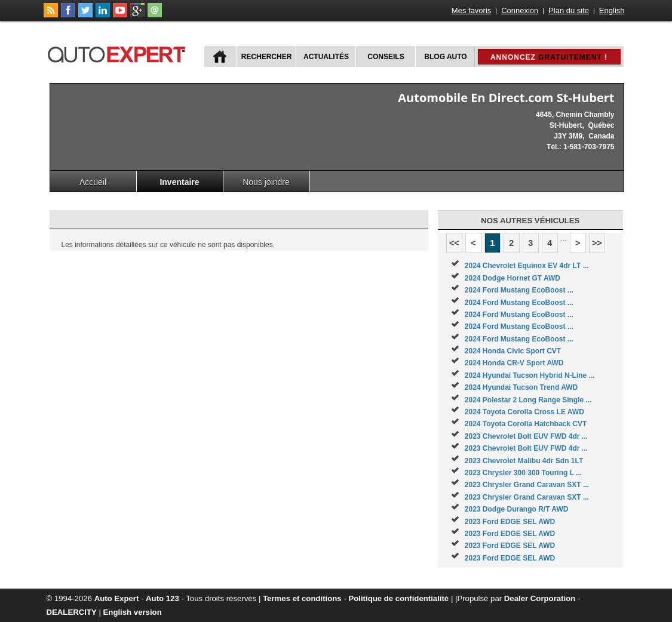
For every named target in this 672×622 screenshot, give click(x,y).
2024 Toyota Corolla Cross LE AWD (524, 412)
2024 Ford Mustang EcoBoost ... (519, 290)
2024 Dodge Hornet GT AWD (513, 278)
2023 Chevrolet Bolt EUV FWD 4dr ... (526, 436)
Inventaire (179, 182)
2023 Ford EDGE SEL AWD (510, 522)
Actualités (326, 57)
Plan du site (569, 10)
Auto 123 (162, 598)
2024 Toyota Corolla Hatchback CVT (526, 424)
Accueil (93, 182)
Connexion (520, 10)
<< (454, 243)
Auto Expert (117, 598)
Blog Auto (445, 57)
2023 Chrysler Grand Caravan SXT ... (527, 485)
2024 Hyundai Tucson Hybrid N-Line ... (530, 375)
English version (133, 612)
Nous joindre (266, 182)
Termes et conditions (302, 598)
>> (597, 243)
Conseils (386, 57)
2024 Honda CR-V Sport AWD (514, 363)
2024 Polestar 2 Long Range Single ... (528, 400)
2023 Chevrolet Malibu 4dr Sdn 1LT (524, 461)
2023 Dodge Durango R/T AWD (517, 509)
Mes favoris (471, 10)
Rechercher (267, 57)
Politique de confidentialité (398, 598)
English (612, 10)
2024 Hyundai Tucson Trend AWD (521, 387)
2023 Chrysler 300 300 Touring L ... (523, 473)
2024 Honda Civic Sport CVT (513, 351)
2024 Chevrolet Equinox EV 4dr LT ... (527, 266)
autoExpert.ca (119, 53)
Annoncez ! (549, 57)
